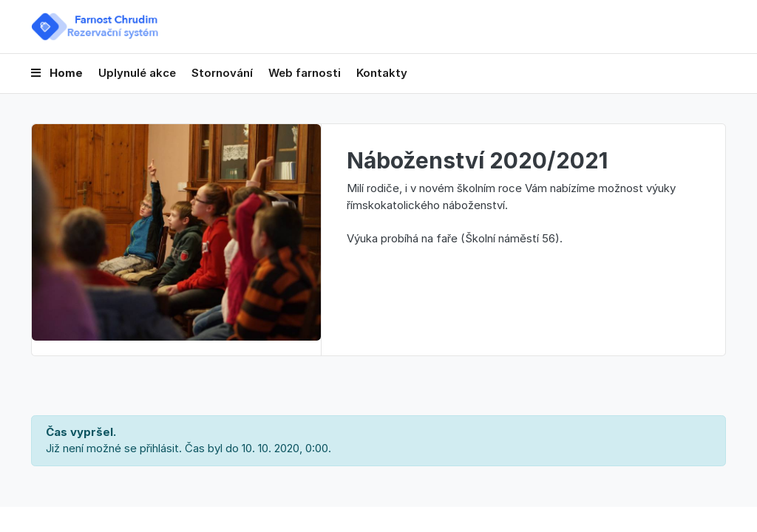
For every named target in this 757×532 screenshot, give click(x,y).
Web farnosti (305, 73)
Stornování (222, 73)
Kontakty (382, 73)
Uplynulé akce (137, 73)
